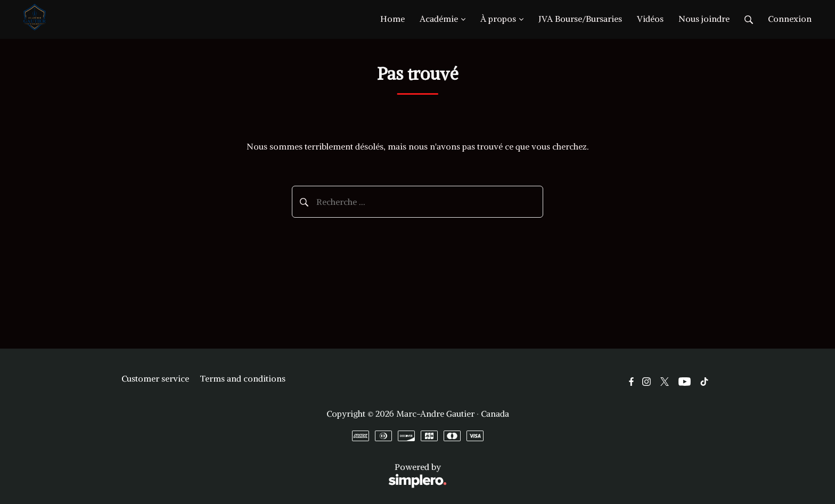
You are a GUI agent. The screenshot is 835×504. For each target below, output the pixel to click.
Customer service (155, 378)
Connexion (790, 19)
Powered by (284, 476)
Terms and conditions (243, 378)
